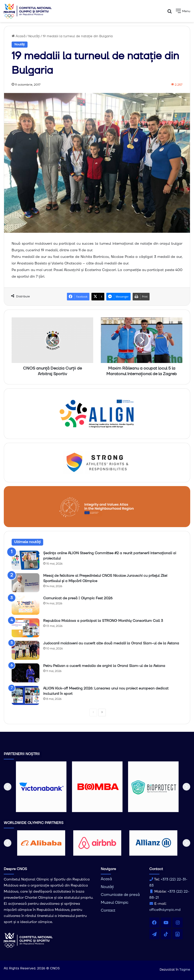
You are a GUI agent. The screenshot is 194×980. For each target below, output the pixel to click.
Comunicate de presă (120, 895)
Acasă (19, 36)
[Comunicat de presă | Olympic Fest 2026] (26, 605)
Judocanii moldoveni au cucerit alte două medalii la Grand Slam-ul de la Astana (111, 643)
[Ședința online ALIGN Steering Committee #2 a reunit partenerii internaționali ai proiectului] (26, 560)
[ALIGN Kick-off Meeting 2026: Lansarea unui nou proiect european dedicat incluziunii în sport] (26, 695)
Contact (108, 910)
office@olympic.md (165, 910)
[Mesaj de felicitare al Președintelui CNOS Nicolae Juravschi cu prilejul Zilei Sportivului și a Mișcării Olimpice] (26, 583)
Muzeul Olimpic (115, 903)
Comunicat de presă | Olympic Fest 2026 (78, 598)
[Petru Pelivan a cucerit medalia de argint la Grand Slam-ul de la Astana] (26, 673)
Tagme (185, 970)
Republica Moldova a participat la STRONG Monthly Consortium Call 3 (103, 621)
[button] (8, 787)
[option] (41, 787)
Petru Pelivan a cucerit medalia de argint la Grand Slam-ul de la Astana (104, 666)
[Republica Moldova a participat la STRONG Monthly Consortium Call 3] (26, 628)
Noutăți (34, 36)
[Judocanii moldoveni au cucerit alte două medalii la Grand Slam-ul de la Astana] (26, 650)
